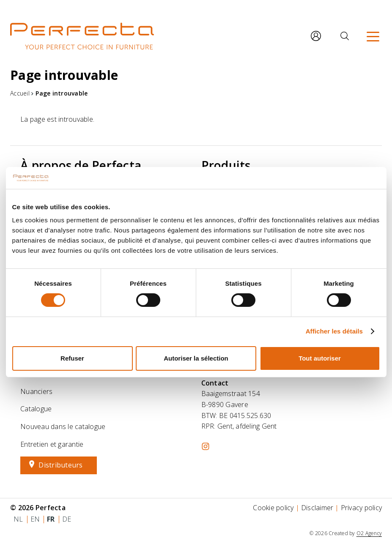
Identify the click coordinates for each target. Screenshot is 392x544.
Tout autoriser (320, 358)
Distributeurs (60, 465)
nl (18, 519)
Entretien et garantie (52, 444)
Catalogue (36, 409)
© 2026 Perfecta (38, 508)
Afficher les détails (334, 331)
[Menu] (373, 36)
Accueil (20, 93)
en (35, 519)
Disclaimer (317, 508)
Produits (226, 165)
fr (51, 519)
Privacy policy (362, 508)
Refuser (72, 358)
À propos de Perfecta (81, 165)
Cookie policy (273, 508)
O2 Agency (369, 533)
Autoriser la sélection (196, 358)
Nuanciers (36, 391)
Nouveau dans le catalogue (63, 426)
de (67, 519)
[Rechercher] (345, 36)
